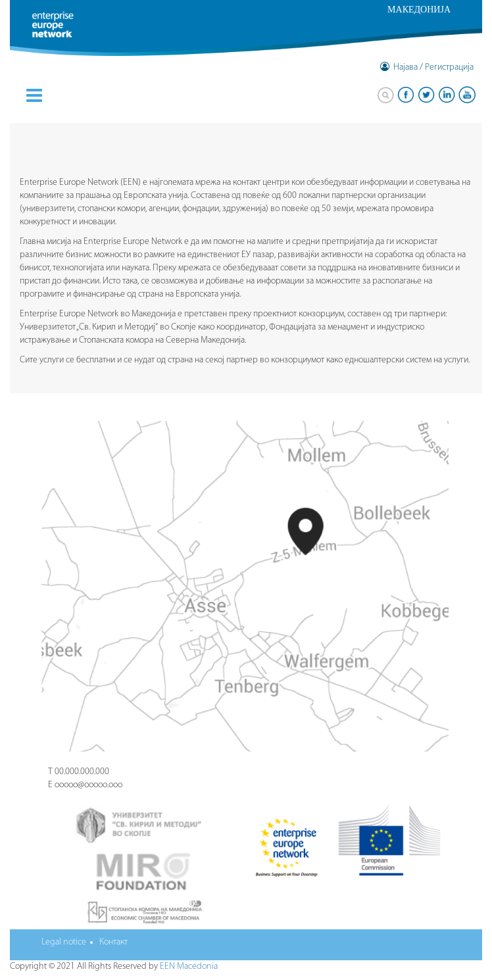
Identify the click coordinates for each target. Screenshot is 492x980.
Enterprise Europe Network (67, 33)
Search (385, 95)
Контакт (113, 942)
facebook (406, 95)
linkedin (447, 95)
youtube (467, 95)
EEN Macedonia (189, 967)
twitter (426, 95)
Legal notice (64, 942)
